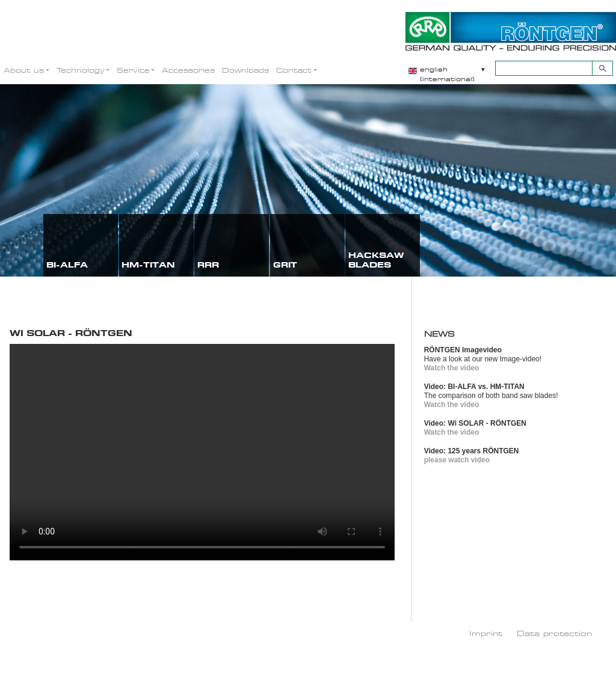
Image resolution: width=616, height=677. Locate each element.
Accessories (188, 70)
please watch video (457, 460)
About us (24, 70)
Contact (294, 70)
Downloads (245, 70)
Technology (80, 70)
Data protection (554, 633)
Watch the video (452, 368)
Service (133, 70)
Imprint (486, 633)
